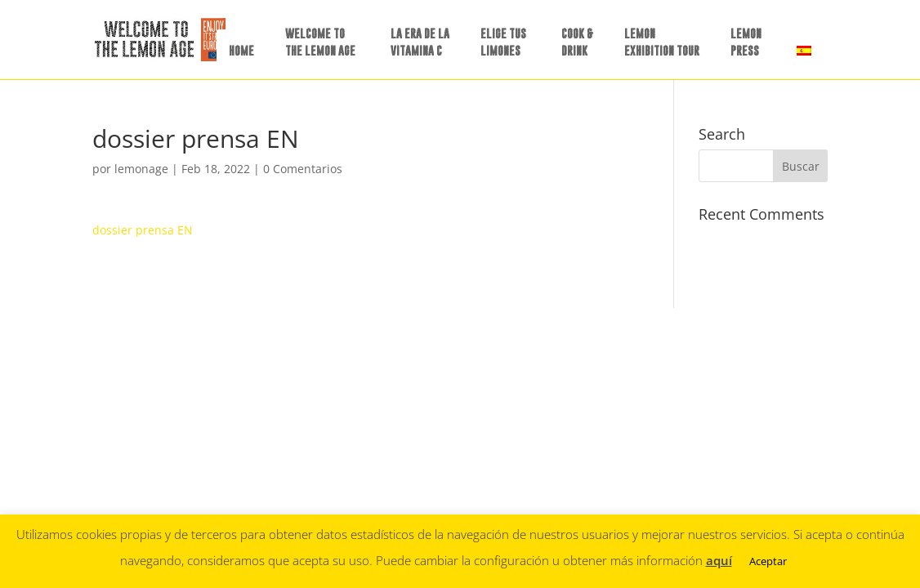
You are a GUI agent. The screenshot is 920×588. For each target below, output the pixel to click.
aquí (719, 560)
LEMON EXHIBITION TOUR (662, 42)
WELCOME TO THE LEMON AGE (320, 42)
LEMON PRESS (746, 42)
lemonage (141, 169)
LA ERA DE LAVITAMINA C (420, 42)
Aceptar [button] (768, 561)
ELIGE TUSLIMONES (503, 42)
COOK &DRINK (577, 42)
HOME (241, 50)
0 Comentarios (303, 169)
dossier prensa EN (143, 230)
